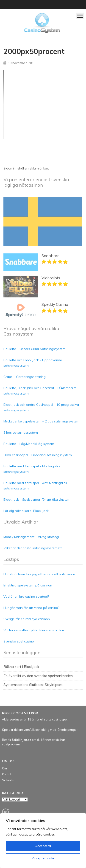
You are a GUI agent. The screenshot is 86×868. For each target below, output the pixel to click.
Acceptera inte (43, 858)
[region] (43, 841)
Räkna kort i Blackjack (21, 667)
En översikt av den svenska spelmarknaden (38, 676)
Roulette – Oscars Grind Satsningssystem (35, 349)
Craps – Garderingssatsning (25, 377)
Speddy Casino (55, 304)
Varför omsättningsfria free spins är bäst (35, 630)
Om (4, 768)
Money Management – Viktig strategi (31, 537)
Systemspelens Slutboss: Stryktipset (33, 685)
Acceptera (43, 846)
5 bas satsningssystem (21, 433)
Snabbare (50, 256)
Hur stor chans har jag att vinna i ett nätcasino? (39, 574)
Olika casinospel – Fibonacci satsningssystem (38, 455)
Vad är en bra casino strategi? (26, 597)
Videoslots (51, 278)
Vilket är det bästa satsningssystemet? (33, 548)
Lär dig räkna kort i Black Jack (26, 511)
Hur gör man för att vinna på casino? (31, 608)
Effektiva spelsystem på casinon (28, 585)
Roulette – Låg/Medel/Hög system (29, 444)
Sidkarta (8, 780)
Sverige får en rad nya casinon (27, 619)
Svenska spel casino (19, 641)
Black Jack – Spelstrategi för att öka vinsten (36, 500)
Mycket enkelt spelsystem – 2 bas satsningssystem (41, 421)
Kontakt (7, 774)
